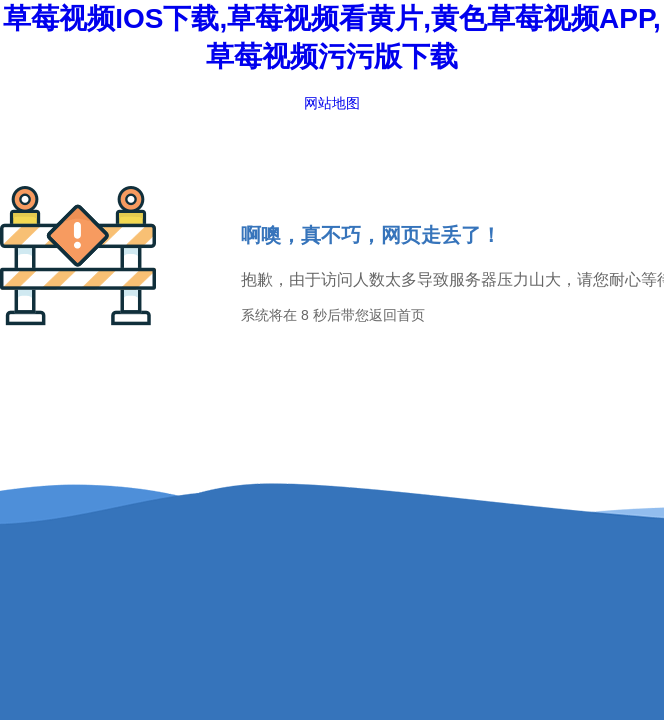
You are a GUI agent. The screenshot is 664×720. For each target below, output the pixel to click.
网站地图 (332, 103)
